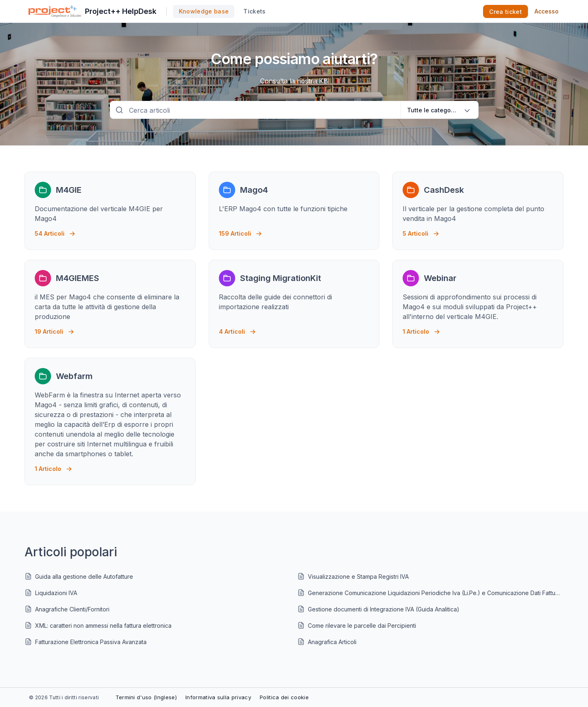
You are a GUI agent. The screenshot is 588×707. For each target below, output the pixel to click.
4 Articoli (237, 329)
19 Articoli (54, 329)
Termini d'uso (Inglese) (146, 697)
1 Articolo (421, 329)
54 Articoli (55, 231)
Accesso (547, 11)
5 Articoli (421, 231)
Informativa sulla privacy (218, 697)
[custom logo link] (55, 11)
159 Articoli (240, 231)
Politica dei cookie (284, 697)
